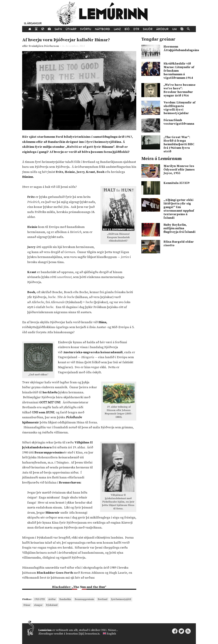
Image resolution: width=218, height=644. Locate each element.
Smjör (148, 29)
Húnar (27, 605)
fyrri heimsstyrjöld (121, 599)
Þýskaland (52, 605)
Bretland (103, 599)
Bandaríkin (65, 599)
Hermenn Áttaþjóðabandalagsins (180, 48)
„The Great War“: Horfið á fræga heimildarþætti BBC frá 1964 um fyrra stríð (179, 144)
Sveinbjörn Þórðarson (44, 46)
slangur (38, 605)
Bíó (127, 29)
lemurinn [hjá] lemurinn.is (83, 634)
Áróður (162, 29)
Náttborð (102, 29)
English (111, 634)
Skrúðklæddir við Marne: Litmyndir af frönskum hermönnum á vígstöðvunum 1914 (179, 71)
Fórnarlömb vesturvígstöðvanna (179, 122)
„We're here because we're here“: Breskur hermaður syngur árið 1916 (180, 90)
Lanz (117, 29)
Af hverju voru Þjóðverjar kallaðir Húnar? (66, 40)
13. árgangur (33, 24)
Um (174, 29)
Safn (58, 29)
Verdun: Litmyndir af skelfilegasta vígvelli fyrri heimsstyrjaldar (179, 108)
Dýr (136, 29)
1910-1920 (40, 599)
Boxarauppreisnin (84, 599)
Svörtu (86, 29)
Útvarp (71, 29)
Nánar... (113, 630)
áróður (52, 599)
